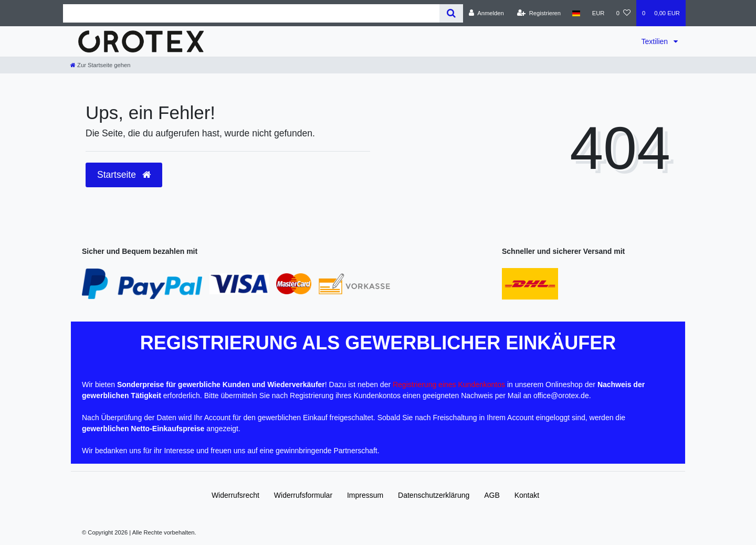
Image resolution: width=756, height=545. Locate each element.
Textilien (656, 41)
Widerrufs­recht (235, 495)
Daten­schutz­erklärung (434, 495)
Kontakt (527, 495)
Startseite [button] (124, 175)
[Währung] (598, 13)
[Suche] (451, 13)
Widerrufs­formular (303, 495)
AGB (492, 495)
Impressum (365, 495)
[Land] (576, 13)
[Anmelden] (486, 13)
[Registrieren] (539, 13)
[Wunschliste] (623, 13)
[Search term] (251, 13)
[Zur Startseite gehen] (100, 65)
